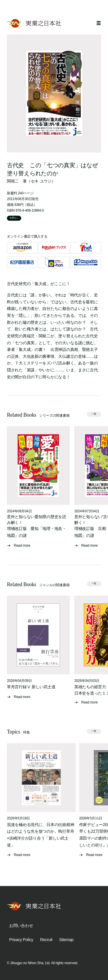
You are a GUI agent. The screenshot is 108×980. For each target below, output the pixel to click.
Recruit (46, 940)
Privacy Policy (21, 940)
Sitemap (66, 940)
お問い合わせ (21, 926)
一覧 (94, 414)
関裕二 (13, 181)
